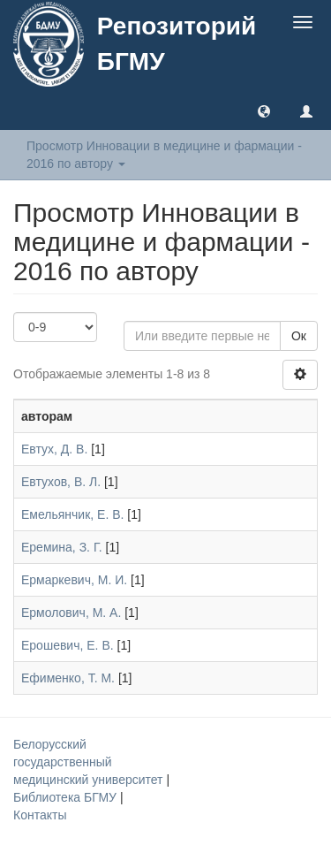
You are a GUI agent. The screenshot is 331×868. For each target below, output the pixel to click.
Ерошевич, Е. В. (68, 645)
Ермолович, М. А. (71, 613)
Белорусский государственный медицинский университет (90, 762)
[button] (264, 110)
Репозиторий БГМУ (177, 44)
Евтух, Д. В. (54, 449)
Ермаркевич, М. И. (74, 580)
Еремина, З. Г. (62, 547)
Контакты (40, 815)
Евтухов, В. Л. (61, 482)
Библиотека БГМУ (67, 797)
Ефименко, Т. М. (68, 678)
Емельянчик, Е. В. (72, 514)
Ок (299, 336)
